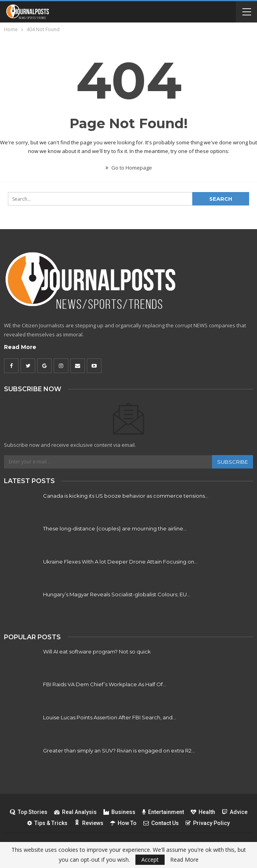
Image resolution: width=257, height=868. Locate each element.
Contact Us (161, 823)
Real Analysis (75, 812)
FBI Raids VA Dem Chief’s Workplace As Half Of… (105, 684)
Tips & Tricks (47, 823)
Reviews (89, 823)
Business (119, 812)
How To (123, 823)
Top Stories (29, 812)
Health (203, 812)
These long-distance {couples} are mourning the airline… (115, 528)
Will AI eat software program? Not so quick (97, 651)
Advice (235, 812)
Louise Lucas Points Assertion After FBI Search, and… (110, 717)
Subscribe (233, 462)
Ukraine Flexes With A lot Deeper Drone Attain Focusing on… (120, 562)
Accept (150, 860)
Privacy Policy (208, 823)
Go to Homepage (129, 168)
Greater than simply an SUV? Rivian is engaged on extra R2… (119, 750)
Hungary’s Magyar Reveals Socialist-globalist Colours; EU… (117, 594)
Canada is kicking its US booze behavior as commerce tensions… (126, 496)
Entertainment (163, 812)
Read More (20, 347)
